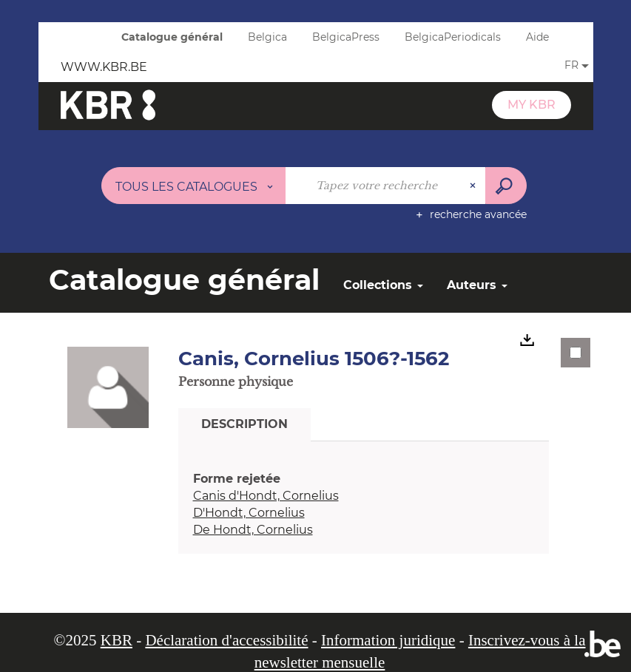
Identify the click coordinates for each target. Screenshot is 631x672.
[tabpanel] (364, 505)
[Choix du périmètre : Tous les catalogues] (194, 186)
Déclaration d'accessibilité (226, 640)
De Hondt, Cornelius (253, 530)
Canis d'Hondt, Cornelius (266, 496)
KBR (117, 640)
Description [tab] (244, 424)
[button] (108, 387)
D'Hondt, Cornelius (249, 513)
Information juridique (388, 640)
